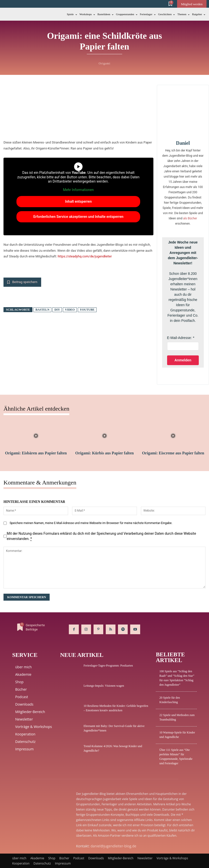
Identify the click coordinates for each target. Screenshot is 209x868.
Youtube (87, 310)
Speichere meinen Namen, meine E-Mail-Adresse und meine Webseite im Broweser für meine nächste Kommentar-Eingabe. (91, 523)
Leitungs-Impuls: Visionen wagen (104, 686)
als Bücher (190, 218)
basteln (42, 310)
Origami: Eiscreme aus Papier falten (173, 453)
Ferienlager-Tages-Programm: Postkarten (108, 666)
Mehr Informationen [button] (78, 190)
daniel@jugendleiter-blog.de (113, 846)
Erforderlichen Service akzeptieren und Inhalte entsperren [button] (78, 217)
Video (70, 310)
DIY (57, 310)
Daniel (183, 143)
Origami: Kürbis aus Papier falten (104, 453)
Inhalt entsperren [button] (78, 201)
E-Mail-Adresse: (180, 338)
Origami (104, 63)
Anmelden (183, 360)
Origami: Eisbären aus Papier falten (36, 453)
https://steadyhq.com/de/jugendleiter (85, 256)
